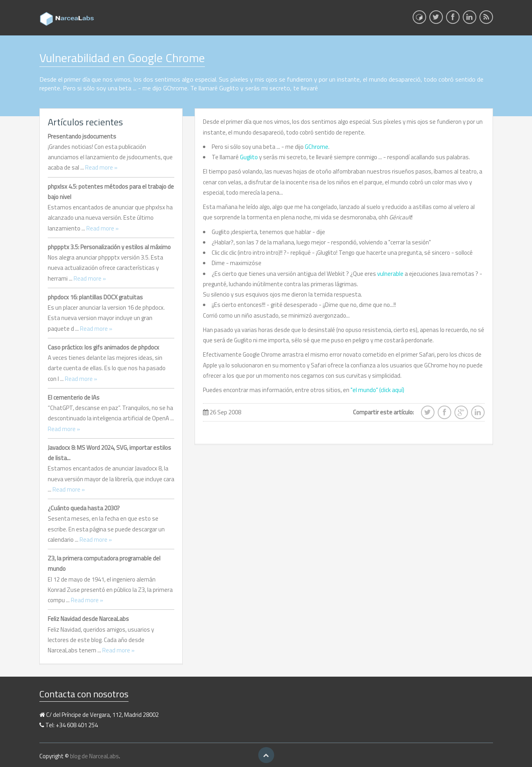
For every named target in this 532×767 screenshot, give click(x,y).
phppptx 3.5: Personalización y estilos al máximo (109, 247)
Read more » (101, 167)
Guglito (249, 157)
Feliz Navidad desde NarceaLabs (88, 619)
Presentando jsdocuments (82, 136)
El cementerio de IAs (74, 397)
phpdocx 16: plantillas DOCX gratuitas (95, 297)
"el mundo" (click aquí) (377, 390)
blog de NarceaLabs (95, 756)
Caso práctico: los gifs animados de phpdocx (103, 347)
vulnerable (391, 274)
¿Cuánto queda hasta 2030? (84, 508)
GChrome (317, 147)
